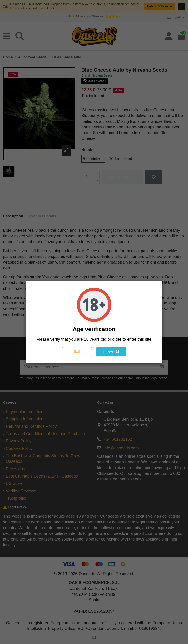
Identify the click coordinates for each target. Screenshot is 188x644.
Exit (77, 352)
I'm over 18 (111, 352)
